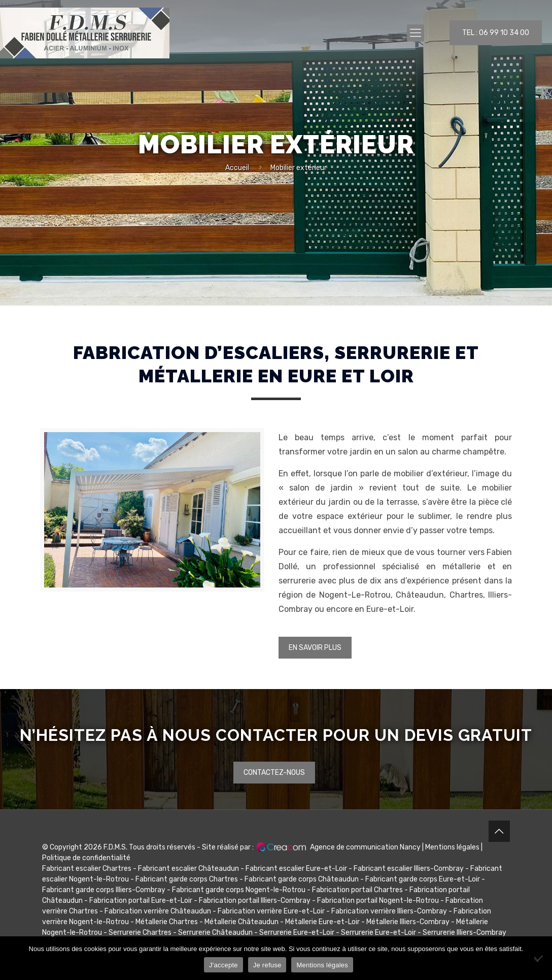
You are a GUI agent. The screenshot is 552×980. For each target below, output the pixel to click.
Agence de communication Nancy (365, 847)
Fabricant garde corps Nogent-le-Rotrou (239, 890)
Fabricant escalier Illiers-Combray (409, 869)
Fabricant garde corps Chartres (187, 879)
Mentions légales (452, 847)
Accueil (237, 168)
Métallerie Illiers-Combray (408, 922)
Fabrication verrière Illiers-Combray (389, 911)
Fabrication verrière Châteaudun (158, 911)
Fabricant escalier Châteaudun (188, 869)
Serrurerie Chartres (140, 933)
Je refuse (267, 965)
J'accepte (223, 965)
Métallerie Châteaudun (241, 922)
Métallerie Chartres (167, 922)
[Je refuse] (539, 958)
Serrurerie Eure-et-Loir (297, 933)
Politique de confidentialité (86, 858)
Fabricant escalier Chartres (87, 869)
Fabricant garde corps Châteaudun (302, 879)
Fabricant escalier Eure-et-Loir (296, 869)
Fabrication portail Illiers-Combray (255, 901)
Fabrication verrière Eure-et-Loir (271, 911)
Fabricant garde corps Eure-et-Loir (423, 879)
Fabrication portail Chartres (357, 890)
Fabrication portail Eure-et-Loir (141, 901)
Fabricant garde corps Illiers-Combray (104, 890)
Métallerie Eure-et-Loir (322, 922)
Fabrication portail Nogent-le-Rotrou (378, 901)
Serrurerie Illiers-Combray (464, 933)
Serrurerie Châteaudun (215, 933)
